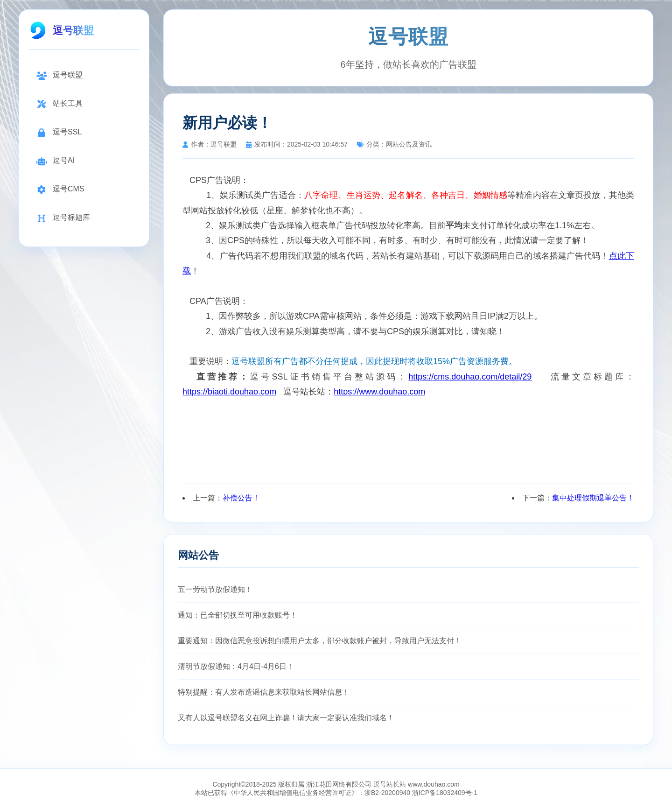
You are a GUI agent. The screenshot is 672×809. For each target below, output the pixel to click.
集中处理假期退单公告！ (593, 498)
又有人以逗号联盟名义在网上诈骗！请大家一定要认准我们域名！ (286, 718)
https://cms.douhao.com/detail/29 (470, 377)
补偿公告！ (241, 498)
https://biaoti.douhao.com (229, 392)
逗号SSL (59, 132)
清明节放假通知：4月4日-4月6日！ (236, 666)
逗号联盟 (59, 75)
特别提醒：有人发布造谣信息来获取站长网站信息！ (264, 692)
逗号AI (55, 161)
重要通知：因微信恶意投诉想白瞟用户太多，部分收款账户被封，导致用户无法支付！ (320, 641)
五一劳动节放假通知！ (215, 589)
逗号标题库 (63, 218)
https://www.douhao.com (379, 392)
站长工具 (59, 104)
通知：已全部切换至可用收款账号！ (238, 615)
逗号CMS (60, 189)
